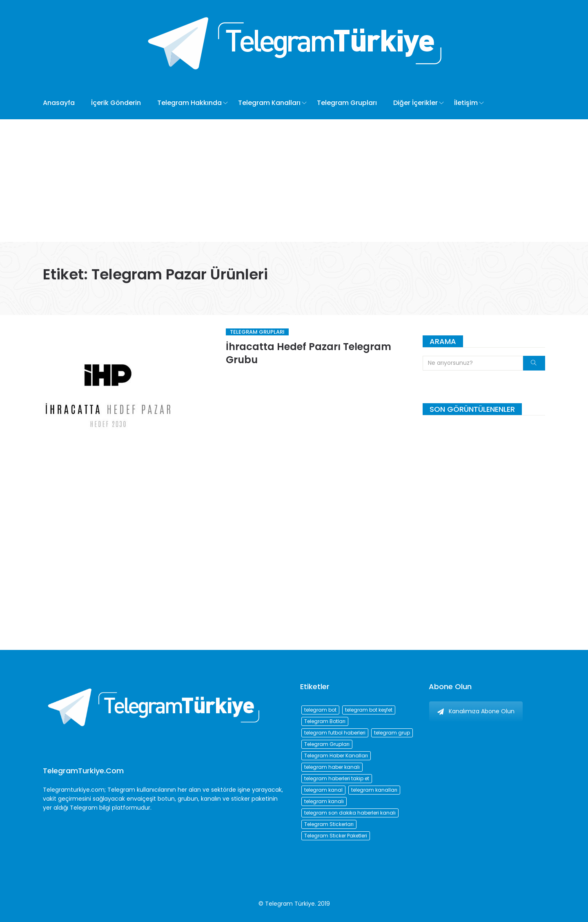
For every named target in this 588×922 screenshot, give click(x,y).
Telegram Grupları (347, 103)
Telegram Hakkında (189, 103)
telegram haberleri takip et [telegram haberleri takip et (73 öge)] (337, 778)
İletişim (466, 103)
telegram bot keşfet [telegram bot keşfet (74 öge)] (369, 710)
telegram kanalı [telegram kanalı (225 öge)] (324, 801)
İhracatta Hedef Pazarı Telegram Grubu (308, 353)
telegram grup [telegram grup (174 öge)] (392, 733)
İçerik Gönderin (116, 103)
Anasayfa (59, 103)
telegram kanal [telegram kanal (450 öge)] (323, 790)
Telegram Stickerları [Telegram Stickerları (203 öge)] (329, 824)
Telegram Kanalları (269, 103)
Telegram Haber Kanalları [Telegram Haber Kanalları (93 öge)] (336, 756)
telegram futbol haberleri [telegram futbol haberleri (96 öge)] (335, 733)
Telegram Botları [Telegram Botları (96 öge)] (325, 721)
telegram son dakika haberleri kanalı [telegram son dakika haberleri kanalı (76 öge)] (350, 813)
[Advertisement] (294, 181)
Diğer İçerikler (415, 103)
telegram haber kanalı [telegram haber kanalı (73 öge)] (332, 767)
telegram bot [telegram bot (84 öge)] (320, 710)
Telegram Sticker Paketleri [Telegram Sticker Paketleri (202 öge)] (336, 836)
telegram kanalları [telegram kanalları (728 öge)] (374, 790)
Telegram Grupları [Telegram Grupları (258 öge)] (327, 744)
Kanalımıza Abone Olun (476, 711)
